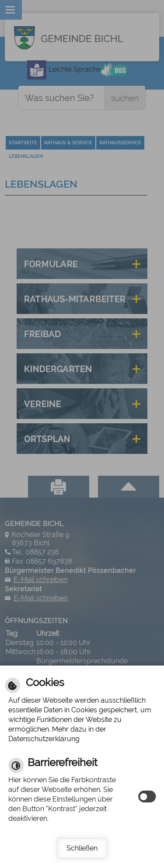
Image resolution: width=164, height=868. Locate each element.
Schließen (82, 848)
